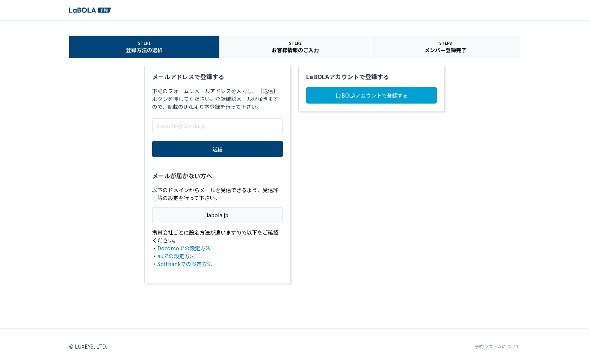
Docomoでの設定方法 (184, 248)
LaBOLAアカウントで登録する (372, 95)
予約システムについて (497, 346)
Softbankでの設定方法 (185, 264)
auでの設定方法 (176, 256)
